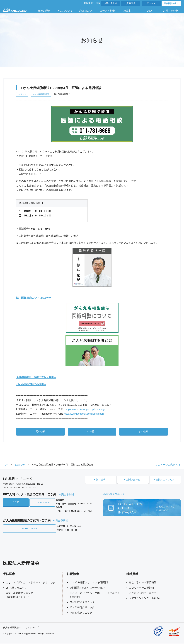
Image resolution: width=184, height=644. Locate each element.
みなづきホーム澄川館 (141, 588)
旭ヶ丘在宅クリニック (82, 608)
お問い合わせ (111, 3)
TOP (6, 466)
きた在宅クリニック (81, 613)
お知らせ (22, 94)
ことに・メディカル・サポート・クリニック (31, 583)
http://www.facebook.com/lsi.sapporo (84, 414)
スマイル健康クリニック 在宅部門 (89, 583)
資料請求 (131, 3)
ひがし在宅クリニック (82, 603)
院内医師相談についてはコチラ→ (35, 298)
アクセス (151, 3)
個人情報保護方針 (12, 628)
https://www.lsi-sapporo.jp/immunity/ (85, 409)
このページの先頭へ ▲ (168, 466)
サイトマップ (32, 628)
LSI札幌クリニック (16, 588)
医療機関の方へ (171, 4)
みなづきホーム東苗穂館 (143, 583)
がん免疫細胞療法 (41, 94)
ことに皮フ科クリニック (143, 593)
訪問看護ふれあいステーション (87, 588)
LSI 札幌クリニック (114, 495)
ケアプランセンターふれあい (145, 599)
